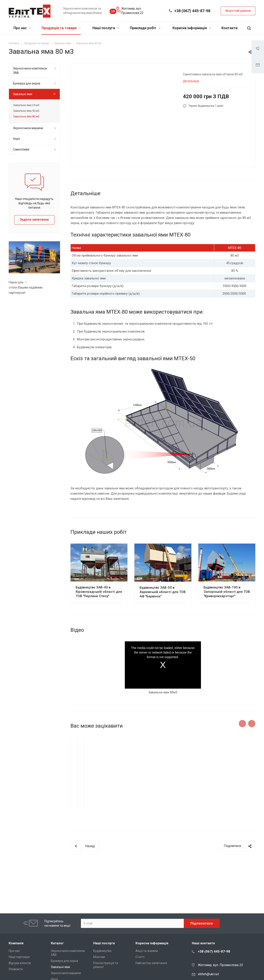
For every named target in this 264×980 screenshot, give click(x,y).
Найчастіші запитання (151, 963)
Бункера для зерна (27, 83)
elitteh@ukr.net (208, 974)
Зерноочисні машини (28, 128)
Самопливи (21, 149)
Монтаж (99, 957)
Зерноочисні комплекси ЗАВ (30, 71)
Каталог (57, 943)
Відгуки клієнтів (20, 963)
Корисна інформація (192, 28)
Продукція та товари (61, 28)
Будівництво (102, 951)
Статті (140, 957)
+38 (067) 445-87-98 (192, 11)
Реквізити (16, 969)
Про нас (22, 28)
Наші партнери (19, 957)
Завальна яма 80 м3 (26, 116)
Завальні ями (23, 94)
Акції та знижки (147, 951)
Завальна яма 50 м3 (26, 111)
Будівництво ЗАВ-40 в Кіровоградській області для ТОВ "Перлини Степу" (99, 592)
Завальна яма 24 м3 (26, 105)
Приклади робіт (145, 28)
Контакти (229, 28)
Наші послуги (106, 28)
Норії (17, 139)
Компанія (16, 943)
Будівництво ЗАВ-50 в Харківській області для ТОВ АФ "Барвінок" (163, 592)
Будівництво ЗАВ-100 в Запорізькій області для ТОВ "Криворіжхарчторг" (227, 592)
